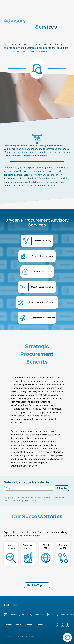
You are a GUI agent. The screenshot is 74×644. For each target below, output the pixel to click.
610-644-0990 (40, 614)
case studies (27, 536)
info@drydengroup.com (18, 614)
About (18, 625)
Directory (40, 625)
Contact (28, 625)
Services (8, 625)
